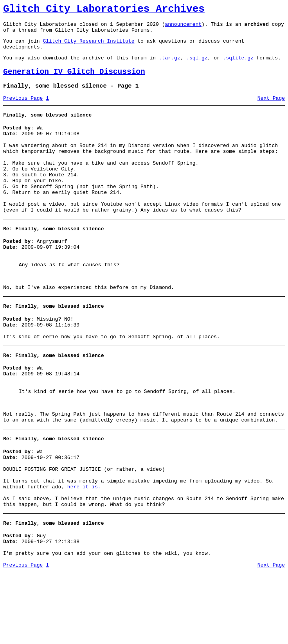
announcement (183, 27)
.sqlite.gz (238, 66)
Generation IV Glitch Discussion (74, 81)
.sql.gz (197, 66)
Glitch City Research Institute (88, 47)
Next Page (271, 110)
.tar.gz (170, 66)
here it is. (84, 549)
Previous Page (23, 110)
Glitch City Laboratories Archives (104, 10)
